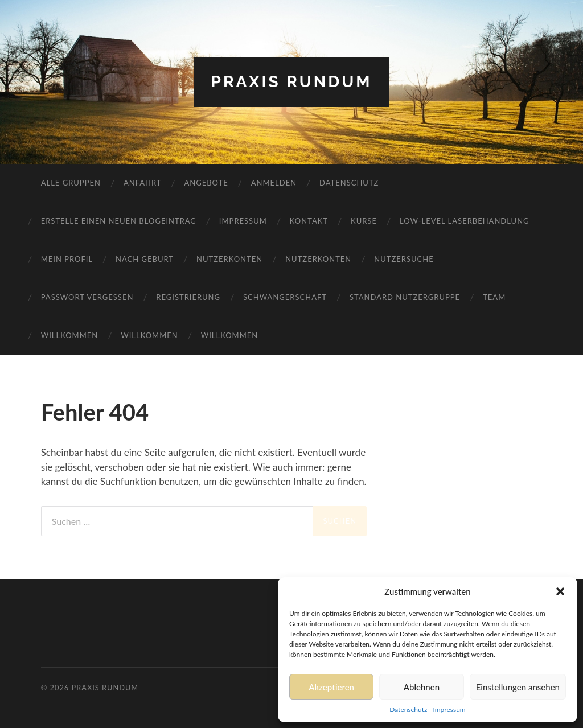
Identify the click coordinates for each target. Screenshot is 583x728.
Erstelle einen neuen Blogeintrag (119, 221)
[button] (560, 591)
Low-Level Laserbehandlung (465, 221)
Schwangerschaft (285, 297)
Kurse (364, 221)
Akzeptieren (331, 687)
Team (494, 297)
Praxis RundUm (291, 82)
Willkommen (70, 335)
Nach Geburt (145, 259)
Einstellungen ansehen (518, 687)
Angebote (206, 183)
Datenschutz (408, 710)
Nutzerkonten (229, 259)
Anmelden (274, 183)
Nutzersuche (404, 259)
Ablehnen (422, 687)
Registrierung (188, 297)
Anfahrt (143, 183)
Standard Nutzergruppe (405, 297)
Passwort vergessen (87, 297)
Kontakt (309, 221)
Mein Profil (67, 259)
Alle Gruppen (71, 183)
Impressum (449, 710)
